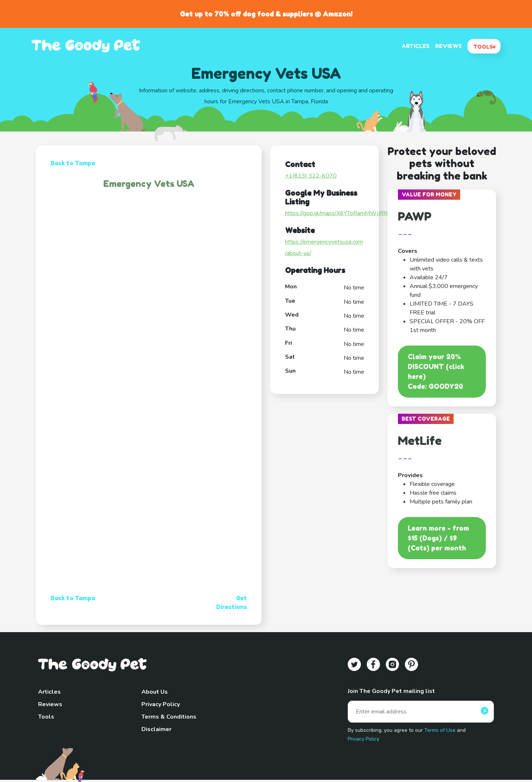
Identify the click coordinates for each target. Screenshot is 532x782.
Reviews (50, 704)
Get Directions (232, 602)
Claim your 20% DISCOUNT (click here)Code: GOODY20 (436, 371)
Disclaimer (156, 729)
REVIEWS (448, 46)
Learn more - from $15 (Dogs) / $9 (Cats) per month (438, 538)
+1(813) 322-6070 (311, 176)
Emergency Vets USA (149, 184)
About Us (155, 692)
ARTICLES (415, 46)
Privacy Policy (161, 704)
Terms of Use (440, 730)
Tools (46, 717)
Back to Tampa (73, 163)
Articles (49, 692)
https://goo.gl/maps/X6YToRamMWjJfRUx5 (341, 213)
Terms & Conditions (169, 717)
